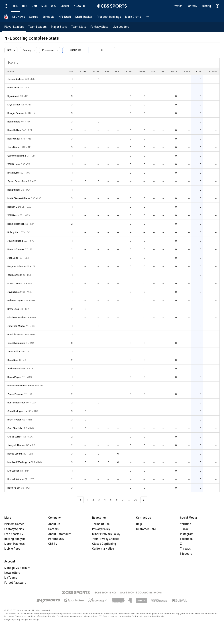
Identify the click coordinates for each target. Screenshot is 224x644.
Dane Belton (14, 130)
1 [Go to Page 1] (88, 500)
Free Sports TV (14, 534)
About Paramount (60, 534)
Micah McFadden (17, 317)
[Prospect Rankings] (109, 17)
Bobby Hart (14, 232)
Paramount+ (56, 539)
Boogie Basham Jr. (17, 113)
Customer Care (146, 529)
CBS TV (53, 544)
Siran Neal (13, 360)
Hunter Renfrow (16, 403)
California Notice (103, 549)
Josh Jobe (13, 258)
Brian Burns (14, 173)
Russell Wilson (16, 479)
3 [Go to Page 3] (99, 500)
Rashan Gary (14, 207)
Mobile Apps (12, 549)
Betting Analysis (15, 539)
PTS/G (213, 72)
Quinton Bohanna (17, 156)
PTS (199, 72)
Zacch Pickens (15, 394)
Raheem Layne (15, 300)
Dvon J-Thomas (16, 249)
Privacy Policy (101, 529)
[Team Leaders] (37, 27)
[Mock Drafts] (133, 17)
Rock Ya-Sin (14, 488)
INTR (129, 72)
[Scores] (34, 17)
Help (139, 524)
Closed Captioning (104, 544)
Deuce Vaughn (15, 454)
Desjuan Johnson (17, 266)
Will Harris (13, 215)
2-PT (187, 72)
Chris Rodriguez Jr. (18, 411)
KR (117, 72)
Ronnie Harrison (16, 224)
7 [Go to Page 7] (123, 500)
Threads (185, 549)
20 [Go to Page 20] (136, 500)
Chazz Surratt (15, 437)
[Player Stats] (59, 27)
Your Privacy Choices (106, 539)
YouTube (186, 524)
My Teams (11, 578)
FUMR (142, 72)
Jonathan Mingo (16, 326)
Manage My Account (17, 568)
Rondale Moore (16, 334)
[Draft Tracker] (84, 17)
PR (107, 72)
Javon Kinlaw (15, 292)
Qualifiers (76, 50)
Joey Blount (14, 147)
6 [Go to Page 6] (117, 500)
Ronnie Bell (14, 122)
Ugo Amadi (13, 96)
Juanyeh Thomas (16, 445)
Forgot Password (15, 583)
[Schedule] (48, 17)
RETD (96, 72)
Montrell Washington (19, 462)
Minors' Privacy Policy (106, 534)
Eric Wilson (13, 471)
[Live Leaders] (121, 27)
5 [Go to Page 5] (111, 500)
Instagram (187, 534)
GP (71, 72)
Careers (53, 529)
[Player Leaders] (14, 27)
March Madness (15, 544)
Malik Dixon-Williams (19, 198)
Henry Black (14, 139)
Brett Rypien (14, 420)
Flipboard (186, 554)
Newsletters (12, 573)
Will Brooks (14, 164)
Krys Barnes (14, 105)
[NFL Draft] (65, 17)
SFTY (174, 72)
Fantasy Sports (14, 529)
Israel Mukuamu (16, 343)
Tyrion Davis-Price (17, 181)
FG (153, 72)
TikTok (184, 529)
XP (162, 72)
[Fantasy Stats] (99, 27)
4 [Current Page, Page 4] (105, 500)
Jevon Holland (15, 241)
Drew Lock (13, 309)
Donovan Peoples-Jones (21, 386)
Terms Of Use (101, 524)
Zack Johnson (15, 275)
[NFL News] (19, 17)
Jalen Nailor (14, 352)
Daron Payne (14, 377)
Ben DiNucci (14, 190)
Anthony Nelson (16, 369)
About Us (54, 524)
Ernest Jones (15, 283)
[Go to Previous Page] (80, 500)
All (102, 50)
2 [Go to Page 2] (93, 500)
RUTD (83, 72)
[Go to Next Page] (144, 500)
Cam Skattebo (15, 428)
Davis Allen (13, 88)
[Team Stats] (79, 27)
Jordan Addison (16, 79)
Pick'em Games (14, 524)
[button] (148, 17)
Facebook (186, 539)
